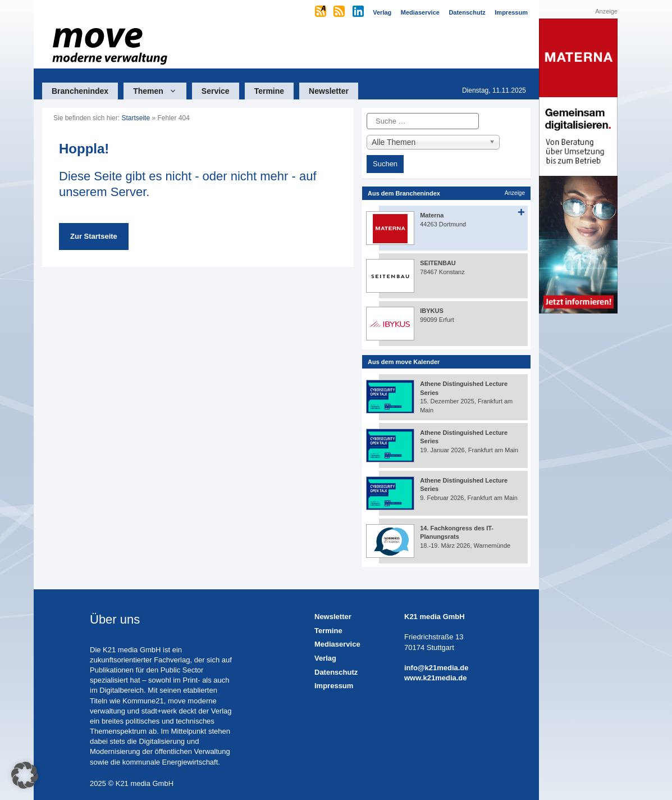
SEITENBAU (438, 263)
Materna (432, 215)
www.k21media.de (436, 678)
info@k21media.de (436, 668)
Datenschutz (336, 672)
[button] (25, 775)
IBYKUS (432, 311)
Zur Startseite (94, 236)
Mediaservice (337, 644)
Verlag (325, 658)
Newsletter (329, 91)
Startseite (136, 118)
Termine (269, 91)
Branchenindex (80, 91)
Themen (160, 91)
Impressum (334, 686)
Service (216, 91)
